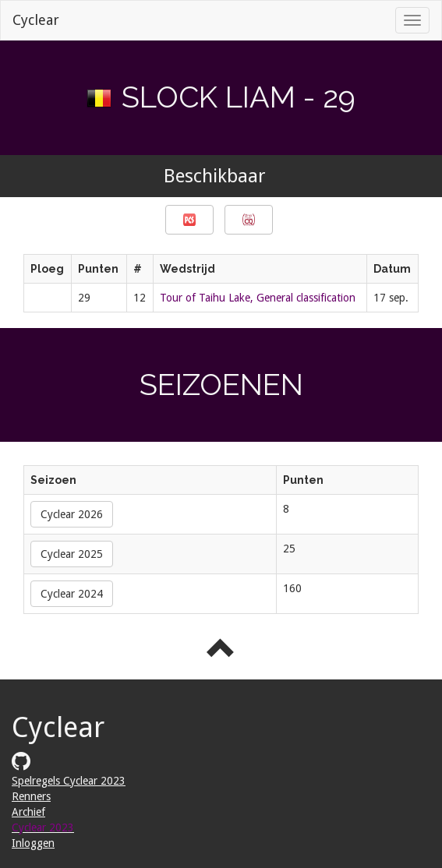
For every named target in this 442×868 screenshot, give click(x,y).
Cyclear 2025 (72, 554)
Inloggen (33, 843)
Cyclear (36, 20)
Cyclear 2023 (43, 827)
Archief (28, 812)
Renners (31, 796)
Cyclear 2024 (72, 594)
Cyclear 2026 (72, 514)
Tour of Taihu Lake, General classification (258, 298)
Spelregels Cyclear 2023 (69, 781)
